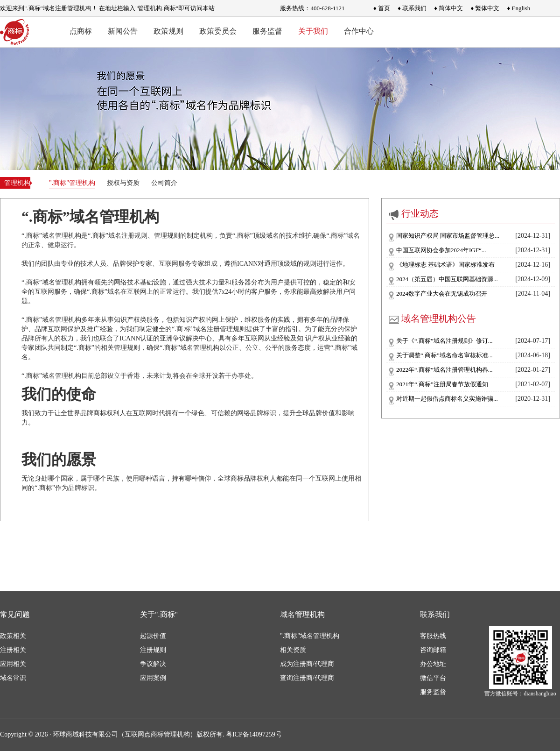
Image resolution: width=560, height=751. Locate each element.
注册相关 (13, 650)
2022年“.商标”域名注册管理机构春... (444, 370)
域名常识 (13, 678)
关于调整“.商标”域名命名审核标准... (444, 355)
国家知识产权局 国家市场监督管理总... (448, 236)
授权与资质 (123, 183)
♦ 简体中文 (448, 8)
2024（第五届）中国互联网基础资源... (447, 279)
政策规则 (168, 31)
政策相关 (13, 636)
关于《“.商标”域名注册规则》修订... (444, 341)
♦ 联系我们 (412, 8)
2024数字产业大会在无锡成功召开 (442, 294)
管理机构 (16, 183)
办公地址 (433, 664)
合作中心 (359, 31)
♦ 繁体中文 (485, 8)
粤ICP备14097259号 (254, 734)
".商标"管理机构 (72, 183)
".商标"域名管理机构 (310, 636)
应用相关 (13, 664)
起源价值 (153, 636)
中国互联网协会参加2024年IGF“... (441, 250)
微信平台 (433, 678)
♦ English (519, 8)
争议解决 (153, 664)
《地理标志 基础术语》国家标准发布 (445, 265)
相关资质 (293, 650)
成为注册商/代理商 (307, 664)
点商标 (81, 31)
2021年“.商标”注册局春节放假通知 (442, 384)
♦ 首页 (382, 8)
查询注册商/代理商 (307, 678)
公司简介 (164, 183)
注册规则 (153, 650)
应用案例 (153, 678)
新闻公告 (123, 31)
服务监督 (267, 31)
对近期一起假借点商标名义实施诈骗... (447, 399)
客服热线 (433, 636)
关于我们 (313, 31)
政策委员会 (218, 31)
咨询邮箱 (433, 650)
